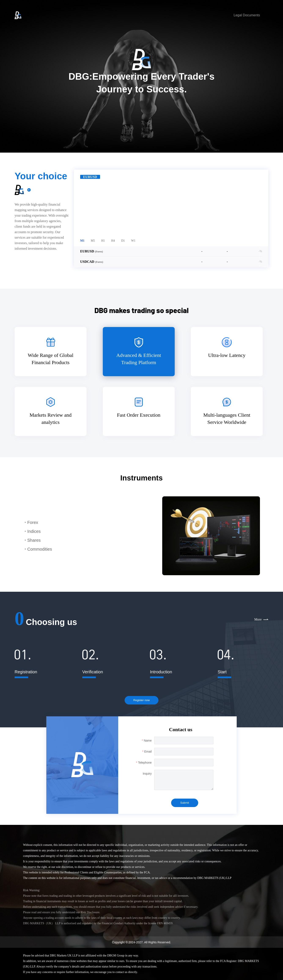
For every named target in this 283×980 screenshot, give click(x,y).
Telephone (145, 763)
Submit (185, 803)
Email (148, 752)
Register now (141, 700)
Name (148, 741)
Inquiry (147, 774)
